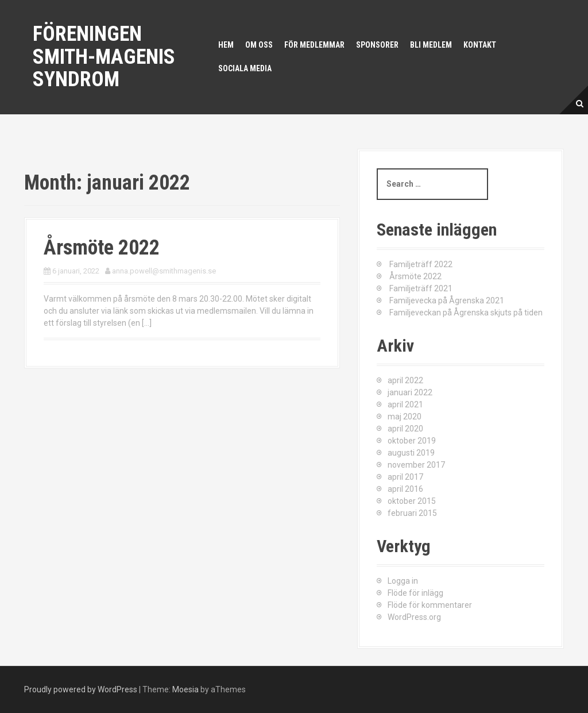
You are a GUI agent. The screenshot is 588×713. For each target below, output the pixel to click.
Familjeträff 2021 (421, 288)
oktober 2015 (412, 501)
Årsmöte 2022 (102, 248)
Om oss (259, 45)
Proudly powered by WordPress (81, 689)
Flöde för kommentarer (430, 605)
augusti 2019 (411, 453)
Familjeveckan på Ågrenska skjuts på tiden (466, 313)
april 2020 (405, 429)
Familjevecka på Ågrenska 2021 (447, 300)
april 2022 (405, 380)
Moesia (185, 689)
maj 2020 (405, 417)
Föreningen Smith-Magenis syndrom (104, 57)
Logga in (403, 581)
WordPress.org (414, 617)
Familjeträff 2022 (421, 264)
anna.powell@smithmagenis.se (164, 271)
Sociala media (245, 68)
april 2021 (405, 404)
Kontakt (480, 45)
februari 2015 (412, 513)
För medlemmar (314, 45)
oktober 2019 (412, 441)
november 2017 (416, 465)
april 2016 (405, 489)
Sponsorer (377, 45)
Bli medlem (431, 45)
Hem (226, 45)
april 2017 (405, 477)
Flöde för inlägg (415, 593)
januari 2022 (410, 392)
